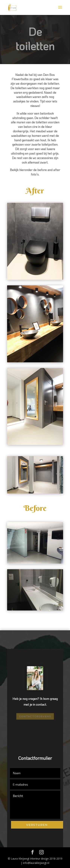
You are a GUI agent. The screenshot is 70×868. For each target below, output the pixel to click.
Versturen (37, 825)
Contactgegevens (35, 716)
